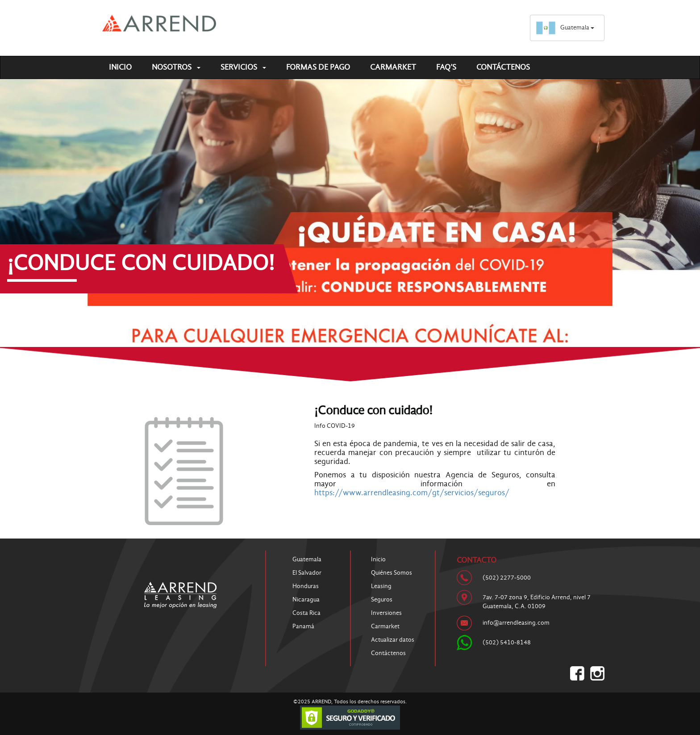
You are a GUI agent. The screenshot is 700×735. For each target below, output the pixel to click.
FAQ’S (446, 67)
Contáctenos (503, 67)
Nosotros (176, 67)
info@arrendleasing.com (516, 623)
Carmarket (393, 67)
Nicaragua (306, 599)
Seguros (382, 599)
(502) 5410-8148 (507, 642)
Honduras (306, 586)
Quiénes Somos (392, 573)
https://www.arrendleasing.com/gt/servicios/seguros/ (412, 493)
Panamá (303, 626)
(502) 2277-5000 (507, 578)
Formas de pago (318, 67)
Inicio (120, 67)
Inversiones (386, 613)
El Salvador (307, 573)
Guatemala (565, 27)
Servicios (243, 67)
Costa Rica (306, 613)
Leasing (381, 586)
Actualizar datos (393, 640)
